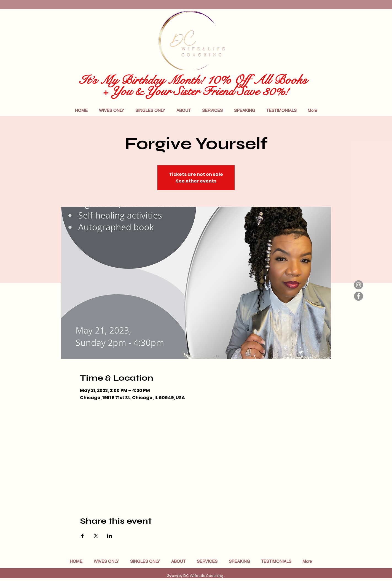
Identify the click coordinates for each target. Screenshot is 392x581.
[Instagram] (359, 285)
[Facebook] (359, 296)
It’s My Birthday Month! (142, 80)
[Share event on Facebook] (83, 536)
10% (219, 80)
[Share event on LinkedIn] (110, 536)
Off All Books (270, 80)
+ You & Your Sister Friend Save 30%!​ (192, 91)
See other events (196, 181)
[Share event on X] (96, 536)
